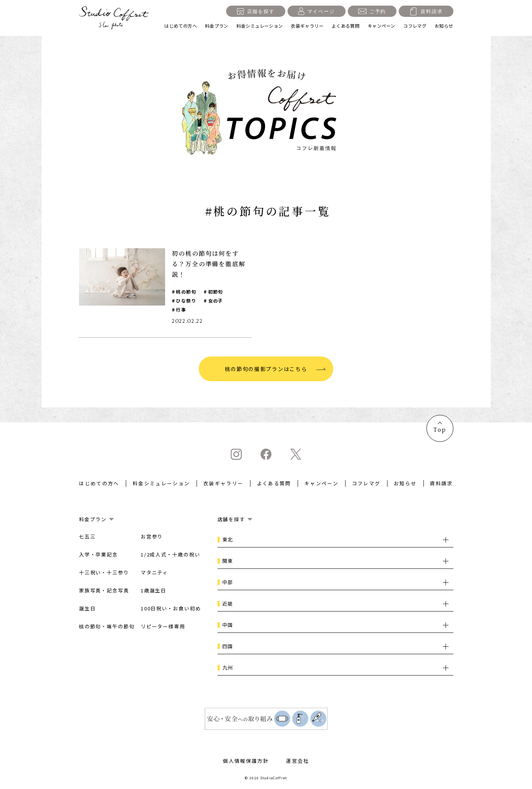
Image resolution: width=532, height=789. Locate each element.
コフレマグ (415, 26)
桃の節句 (186, 292)
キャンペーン (381, 26)
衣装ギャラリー (307, 26)
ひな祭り (186, 301)
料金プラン (217, 26)
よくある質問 (346, 26)
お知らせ (444, 26)
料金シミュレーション (260, 26)
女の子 (216, 301)
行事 (181, 309)
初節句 (216, 292)
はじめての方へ (181, 26)
